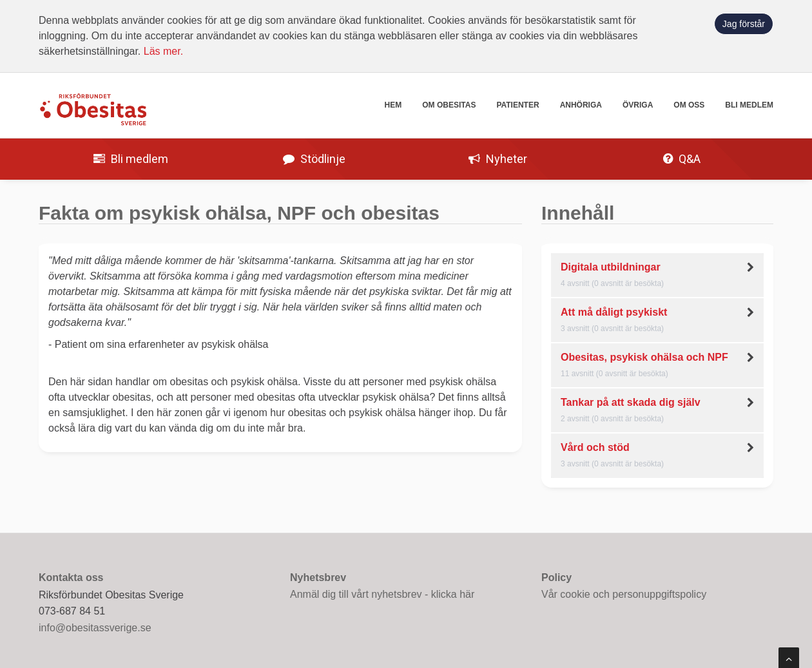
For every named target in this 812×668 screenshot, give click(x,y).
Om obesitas (449, 105)
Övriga (638, 105)
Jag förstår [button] (744, 24)
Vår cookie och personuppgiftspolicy (624, 594)
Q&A (682, 159)
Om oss (689, 105)
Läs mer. (163, 51)
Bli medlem (749, 105)
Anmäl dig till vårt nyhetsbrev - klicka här (382, 594)
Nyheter (498, 159)
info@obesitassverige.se (95, 628)
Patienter (517, 105)
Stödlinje (314, 159)
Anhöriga (581, 105)
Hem (393, 105)
